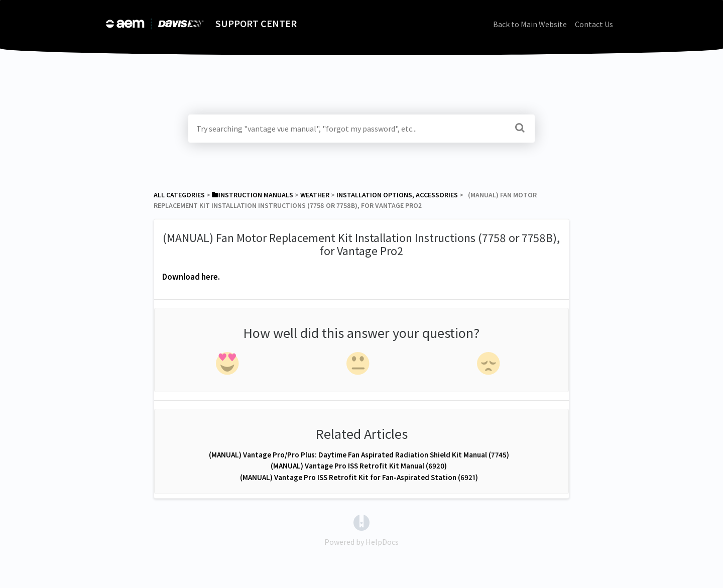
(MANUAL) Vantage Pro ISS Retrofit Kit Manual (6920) (359, 466)
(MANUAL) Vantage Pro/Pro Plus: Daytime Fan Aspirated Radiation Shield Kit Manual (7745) (359, 455)
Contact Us (594, 24)
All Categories (179, 195)
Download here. (191, 277)
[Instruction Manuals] (253, 195)
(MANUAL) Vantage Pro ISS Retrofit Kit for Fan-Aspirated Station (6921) (359, 477)
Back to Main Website (530, 24)
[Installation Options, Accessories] (397, 195)
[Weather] (315, 195)
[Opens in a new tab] (361, 522)
